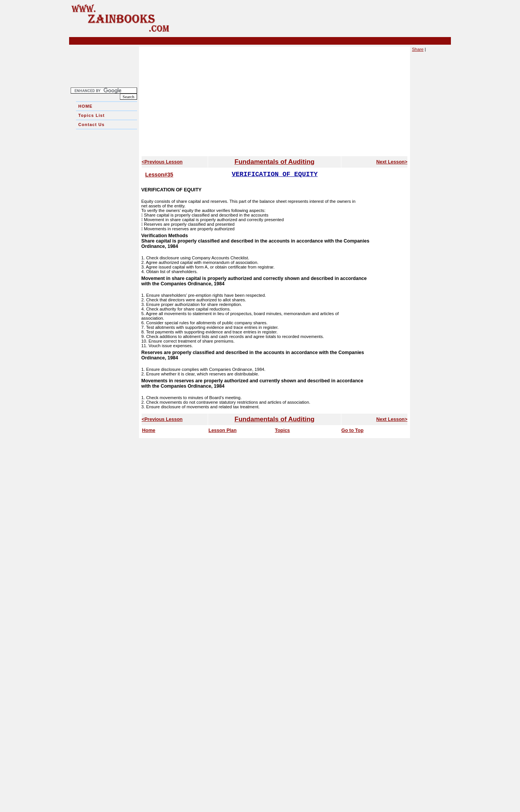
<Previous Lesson (162, 162)
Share (418, 49)
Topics (282, 430)
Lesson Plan (223, 430)
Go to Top (352, 430)
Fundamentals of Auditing (274, 162)
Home (149, 430)
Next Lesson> (392, 162)
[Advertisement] (107, 244)
